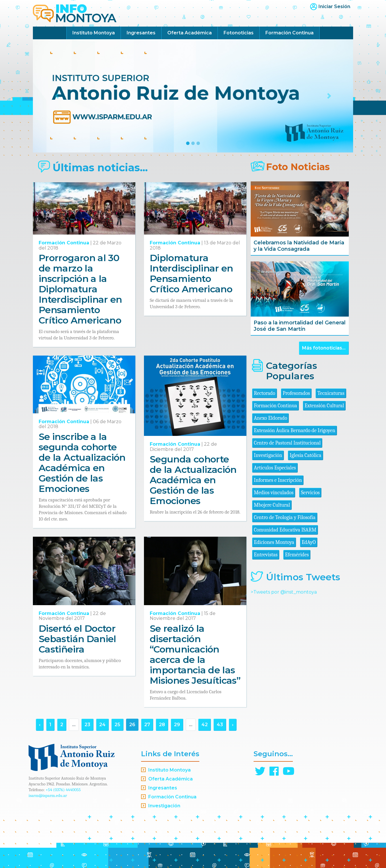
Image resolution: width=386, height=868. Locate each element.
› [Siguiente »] (233, 725)
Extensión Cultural (324, 406)
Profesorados (296, 393)
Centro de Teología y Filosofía (285, 517)
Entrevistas (266, 555)
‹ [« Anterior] (40, 725)
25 (117, 725)
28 (162, 725)
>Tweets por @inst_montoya (284, 592)
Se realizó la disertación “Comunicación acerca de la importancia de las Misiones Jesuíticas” (195, 654)
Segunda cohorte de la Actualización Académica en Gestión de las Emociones (193, 480)
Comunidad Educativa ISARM (285, 530)
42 (205, 725)
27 (147, 725)
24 (102, 725)
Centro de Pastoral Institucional (287, 443)
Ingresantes (141, 33)
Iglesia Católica (306, 455)
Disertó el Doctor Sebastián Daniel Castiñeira (77, 639)
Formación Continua (289, 33)
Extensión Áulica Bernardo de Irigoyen (295, 431)
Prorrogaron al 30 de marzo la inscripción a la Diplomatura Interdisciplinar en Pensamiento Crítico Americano (80, 289)
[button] (57, 96)
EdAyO (309, 542)
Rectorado (265, 393)
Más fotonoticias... (324, 348)
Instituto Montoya (94, 33)
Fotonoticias (239, 33)
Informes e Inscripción (278, 480)
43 (220, 725)
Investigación (268, 455)
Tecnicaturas (331, 393)
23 (87, 725)
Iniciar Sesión (334, 6)
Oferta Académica (190, 33)
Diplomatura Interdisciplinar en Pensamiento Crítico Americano (191, 273)
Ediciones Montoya (274, 542)
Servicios (310, 493)
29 (177, 725)
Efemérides (297, 555)
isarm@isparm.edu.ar (48, 795)
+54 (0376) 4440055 (63, 790)
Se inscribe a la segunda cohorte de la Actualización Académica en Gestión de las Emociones (82, 463)
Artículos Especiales (275, 468)
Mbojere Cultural (272, 505)
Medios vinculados (274, 493)
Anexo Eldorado (270, 418)
